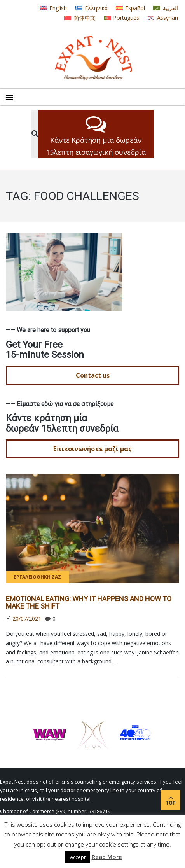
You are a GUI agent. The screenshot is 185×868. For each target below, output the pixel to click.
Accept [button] (78, 857)
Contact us (93, 375)
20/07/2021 (27, 619)
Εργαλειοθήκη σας (37, 577)
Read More (107, 857)
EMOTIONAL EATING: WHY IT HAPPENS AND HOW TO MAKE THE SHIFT (89, 603)
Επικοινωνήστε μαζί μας (92, 449)
